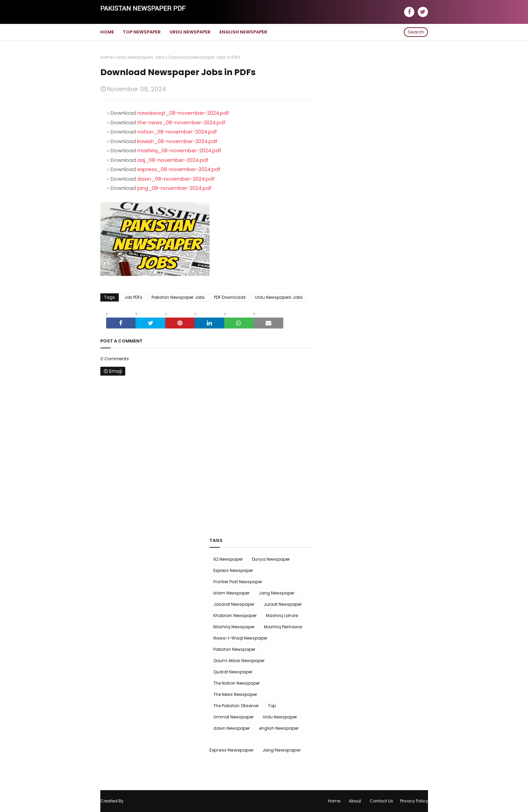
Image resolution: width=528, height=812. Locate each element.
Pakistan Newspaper (234, 649)
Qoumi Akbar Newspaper (239, 661)
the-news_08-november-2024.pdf (181, 122)
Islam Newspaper (231, 593)
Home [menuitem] (107, 32)
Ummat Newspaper (233, 717)
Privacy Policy (414, 801)
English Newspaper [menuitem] (243, 32)
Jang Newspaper (276, 593)
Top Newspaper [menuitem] (142, 32)
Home (106, 57)
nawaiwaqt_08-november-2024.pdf (183, 113)
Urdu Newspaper (280, 717)
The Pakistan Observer (236, 706)
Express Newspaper (233, 570)
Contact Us (381, 801)
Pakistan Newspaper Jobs (178, 297)
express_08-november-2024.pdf (179, 169)
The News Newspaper (235, 694)
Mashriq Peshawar (283, 627)
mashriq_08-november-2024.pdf (179, 150)
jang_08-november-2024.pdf (174, 188)
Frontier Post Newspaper (238, 582)
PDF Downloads (230, 297)
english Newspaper (279, 728)
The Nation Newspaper (237, 683)
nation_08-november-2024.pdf (177, 132)
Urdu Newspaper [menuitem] (190, 32)
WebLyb (133, 801)
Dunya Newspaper (271, 559)
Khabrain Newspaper (235, 615)
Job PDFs (133, 297)
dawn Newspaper (232, 728)
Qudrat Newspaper (233, 672)
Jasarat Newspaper (234, 604)
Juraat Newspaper (283, 604)
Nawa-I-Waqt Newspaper (240, 638)
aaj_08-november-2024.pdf (173, 160)
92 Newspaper (228, 559)
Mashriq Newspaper (234, 627)
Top (272, 706)
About (355, 801)
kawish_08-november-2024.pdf (177, 141)
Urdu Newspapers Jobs (141, 57)
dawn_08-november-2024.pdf (176, 179)
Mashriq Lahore (282, 615)
